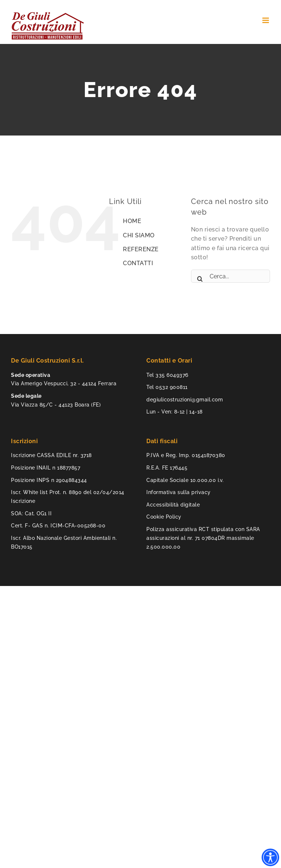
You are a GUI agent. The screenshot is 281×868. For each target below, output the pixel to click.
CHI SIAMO (139, 235)
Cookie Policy (164, 517)
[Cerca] (200, 276)
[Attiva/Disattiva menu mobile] (266, 20)
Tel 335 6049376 (167, 375)
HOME (132, 221)
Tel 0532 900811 (167, 387)
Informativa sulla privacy (179, 492)
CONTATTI (138, 263)
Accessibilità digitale (173, 505)
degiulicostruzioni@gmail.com (185, 400)
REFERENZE (141, 249)
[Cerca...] (231, 276)
